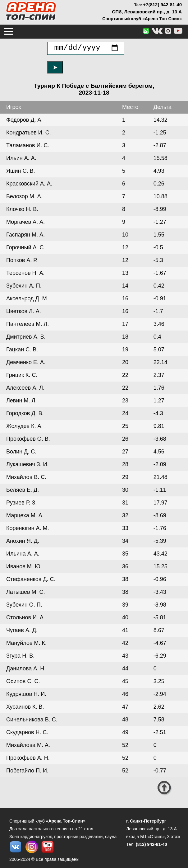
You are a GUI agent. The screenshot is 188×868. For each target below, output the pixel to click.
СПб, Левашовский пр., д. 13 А (147, 12)
